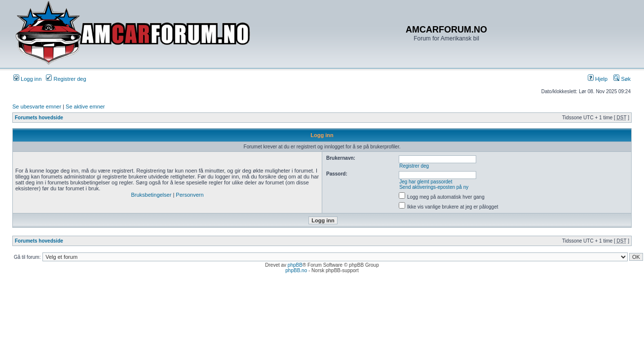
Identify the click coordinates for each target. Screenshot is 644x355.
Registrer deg (66, 79)
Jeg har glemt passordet (426, 182)
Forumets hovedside (39, 118)
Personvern (189, 195)
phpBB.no (296, 270)
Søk (622, 79)
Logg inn (27, 79)
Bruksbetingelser (151, 195)
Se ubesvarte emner (37, 106)
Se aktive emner (85, 106)
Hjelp (598, 79)
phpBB (295, 265)
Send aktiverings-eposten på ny (434, 187)
